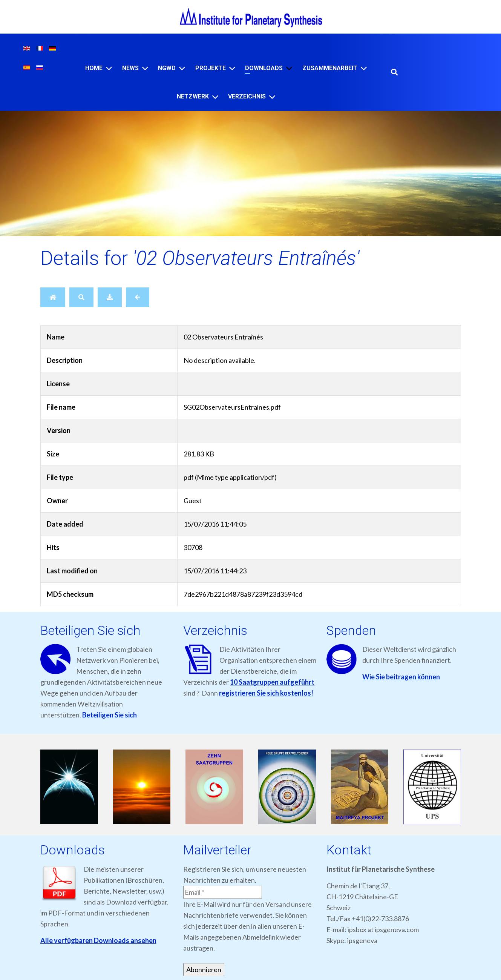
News (130, 68)
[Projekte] (232, 68)
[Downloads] (289, 68)
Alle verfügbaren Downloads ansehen (98, 940)
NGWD (167, 68)
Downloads (264, 68)
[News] (145, 68)
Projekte (211, 68)
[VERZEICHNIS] (272, 97)
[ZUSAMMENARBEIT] (364, 68)
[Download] (110, 297)
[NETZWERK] (215, 97)
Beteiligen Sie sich (110, 715)
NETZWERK (193, 96)
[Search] (81, 297)
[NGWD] (182, 68)
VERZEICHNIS (247, 96)
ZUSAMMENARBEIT (330, 68)
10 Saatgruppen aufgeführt (272, 682)
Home (94, 68)
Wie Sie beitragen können (401, 677)
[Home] (109, 68)
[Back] (138, 297)
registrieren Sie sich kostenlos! (266, 693)
